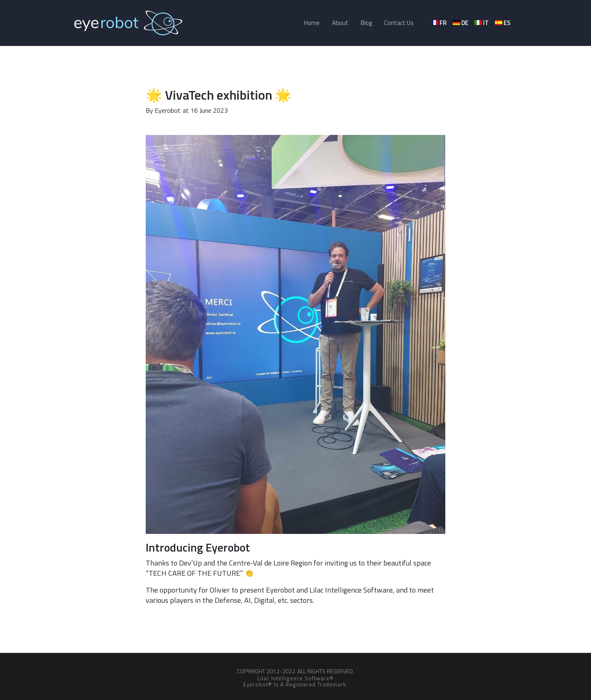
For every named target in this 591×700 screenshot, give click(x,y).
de (461, 23)
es (503, 23)
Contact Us (399, 23)
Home (312, 23)
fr (439, 23)
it (482, 23)
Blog (366, 23)
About (340, 23)
